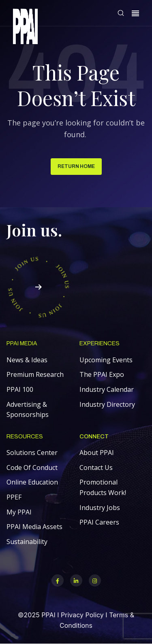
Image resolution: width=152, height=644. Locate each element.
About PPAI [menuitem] (97, 453)
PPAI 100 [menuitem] (20, 389)
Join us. (34, 230)
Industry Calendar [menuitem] (107, 389)
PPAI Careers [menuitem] (99, 522)
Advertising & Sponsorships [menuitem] (28, 410)
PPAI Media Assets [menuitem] (34, 527)
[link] (25, 28)
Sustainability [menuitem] (27, 542)
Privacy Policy (82, 615)
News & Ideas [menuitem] (27, 360)
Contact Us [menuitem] (96, 468)
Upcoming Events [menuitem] (106, 360)
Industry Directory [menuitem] (107, 404)
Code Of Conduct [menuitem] (32, 468)
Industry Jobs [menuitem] (100, 508)
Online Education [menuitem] (32, 482)
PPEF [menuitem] (14, 497)
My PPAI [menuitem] (19, 512)
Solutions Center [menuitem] (32, 453)
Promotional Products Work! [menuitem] (103, 487)
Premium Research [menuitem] (35, 374)
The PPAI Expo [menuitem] (102, 374)
